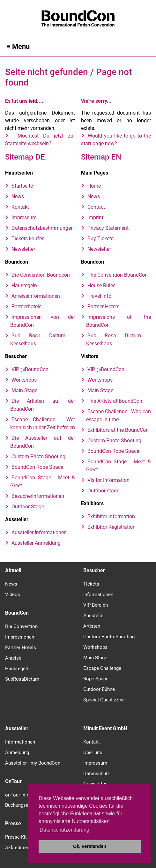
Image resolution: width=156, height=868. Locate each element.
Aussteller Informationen (39, 532)
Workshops (24, 380)
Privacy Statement (108, 228)
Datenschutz (97, 774)
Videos (13, 595)
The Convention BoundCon (118, 275)
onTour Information (26, 795)
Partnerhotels (26, 307)
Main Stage (24, 390)
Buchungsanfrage (23, 805)
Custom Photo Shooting (38, 456)
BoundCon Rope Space (37, 467)
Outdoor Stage (28, 507)
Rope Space (96, 679)
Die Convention (21, 626)
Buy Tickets (100, 239)
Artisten (92, 626)
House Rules (101, 285)
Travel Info (99, 296)
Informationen (98, 595)
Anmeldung (17, 752)
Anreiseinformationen (36, 296)
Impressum (24, 217)
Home (94, 186)
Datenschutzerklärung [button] (64, 830)
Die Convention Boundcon (41, 275)
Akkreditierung (21, 848)
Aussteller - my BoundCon (33, 763)
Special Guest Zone (104, 700)
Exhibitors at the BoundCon (118, 430)
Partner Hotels (103, 307)
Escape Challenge (102, 668)
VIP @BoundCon (30, 369)
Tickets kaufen (28, 239)
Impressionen (20, 637)
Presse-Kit (16, 837)
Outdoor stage (103, 491)
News (18, 196)
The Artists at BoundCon (115, 401)
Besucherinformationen (38, 496)
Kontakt (20, 207)
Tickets (91, 584)
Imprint (95, 217)
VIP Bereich (96, 605)
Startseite (22, 186)
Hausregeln (24, 285)
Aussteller (94, 616)
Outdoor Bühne (99, 689)
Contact (96, 207)
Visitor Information (108, 480)
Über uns (93, 752)
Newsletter (23, 249)
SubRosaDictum (22, 679)
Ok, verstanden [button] (90, 846)
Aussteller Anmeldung (36, 543)
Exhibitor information (111, 516)
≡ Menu (18, 46)
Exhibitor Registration (111, 527)
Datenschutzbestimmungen (43, 228)
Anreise (13, 658)
